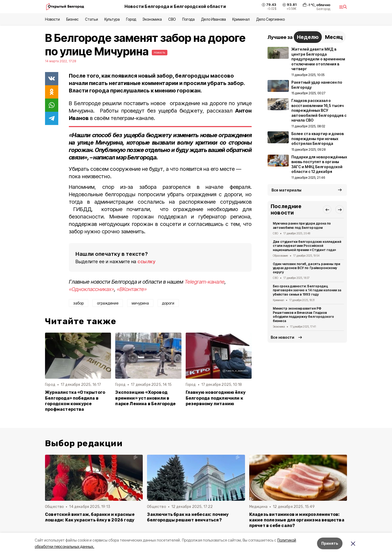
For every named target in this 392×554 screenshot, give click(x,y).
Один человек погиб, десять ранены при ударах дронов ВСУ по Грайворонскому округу (306, 268)
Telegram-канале (205, 282)
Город (131, 19)
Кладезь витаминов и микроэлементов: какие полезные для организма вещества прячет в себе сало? (297, 520)
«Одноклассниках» (92, 289)
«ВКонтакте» (132, 289)
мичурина (140, 303)
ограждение (108, 303)
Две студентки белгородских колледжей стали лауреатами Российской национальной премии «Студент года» (307, 246)
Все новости (282, 337)
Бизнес (72, 19)
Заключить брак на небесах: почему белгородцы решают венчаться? (188, 517)
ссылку (146, 262)
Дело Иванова (213, 19)
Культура (112, 19)
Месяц (334, 37)
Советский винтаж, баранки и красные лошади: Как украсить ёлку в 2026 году (90, 517)
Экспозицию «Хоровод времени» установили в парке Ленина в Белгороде (145, 398)
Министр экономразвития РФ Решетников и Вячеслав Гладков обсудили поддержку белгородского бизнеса (303, 315)
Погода (188, 19)
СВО (172, 19)
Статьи (91, 19)
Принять (330, 543)
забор (79, 303)
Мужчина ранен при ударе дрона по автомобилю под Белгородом (302, 225)
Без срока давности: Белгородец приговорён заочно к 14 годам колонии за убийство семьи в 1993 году (307, 290)
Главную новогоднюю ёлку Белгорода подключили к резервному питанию (216, 398)
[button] (327, 209)
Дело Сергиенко (270, 19)
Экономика (152, 19)
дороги (168, 303)
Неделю (308, 37)
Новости (52, 19)
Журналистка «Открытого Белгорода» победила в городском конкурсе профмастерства (75, 401)
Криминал (241, 19)
